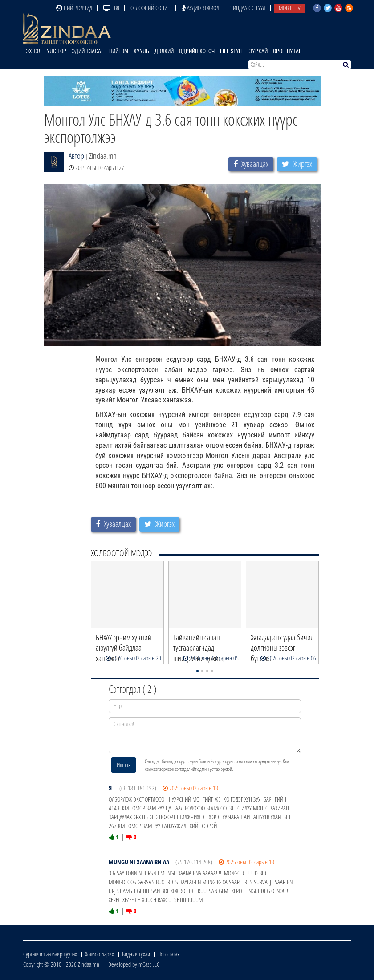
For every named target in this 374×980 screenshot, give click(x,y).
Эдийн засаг (88, 51)
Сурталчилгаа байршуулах (50, 954)
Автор (76, 156)
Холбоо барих (100, 954)
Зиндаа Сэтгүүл (248, 8)
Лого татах (169, 954)
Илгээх (124, 765)
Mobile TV (290, 8)
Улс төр (57, 51)
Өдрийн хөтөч (197, 51)
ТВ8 (111, 8)
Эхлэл (34, 51)
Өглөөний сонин (150, 8)
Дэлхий (164, 51)
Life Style (232, 51)
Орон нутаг (287, 51)
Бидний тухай (136, 954)
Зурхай (258, 51)
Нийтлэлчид (74, 8)
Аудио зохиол (200, 8)
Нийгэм (119, 51)
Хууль (141, 51)
